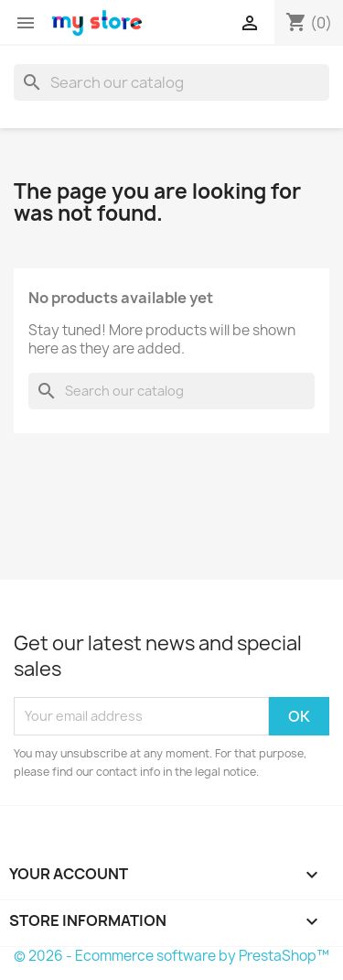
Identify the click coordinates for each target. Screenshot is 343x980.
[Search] (171, 82)
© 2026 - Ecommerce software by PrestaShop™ (171, 956)
